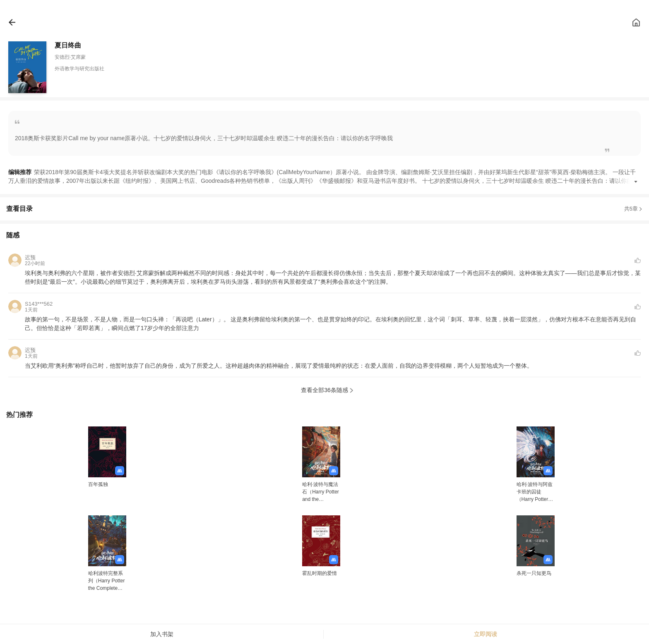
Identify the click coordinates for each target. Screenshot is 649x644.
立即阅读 (486, 634)
